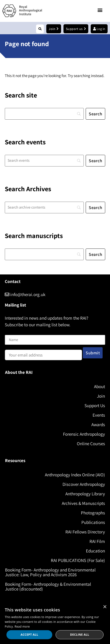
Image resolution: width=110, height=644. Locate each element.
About (100, 386)
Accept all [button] (29, 635)
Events (99, 415)
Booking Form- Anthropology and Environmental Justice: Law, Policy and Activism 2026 (50, 572)
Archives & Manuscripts (83, 503)
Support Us (95, 405)
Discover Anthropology (84, 484)
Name (10, 332)
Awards (98, 424)
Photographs (93, 513)
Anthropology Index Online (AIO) (75, 475)
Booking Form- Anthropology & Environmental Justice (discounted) (48, 586)
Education (95, 551)
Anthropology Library (85, 494)
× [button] (105, 607)
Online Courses (91, 444)
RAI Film (97, 541)
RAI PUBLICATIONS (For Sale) (78, 560)
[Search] (44, 114)
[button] (100, 10)
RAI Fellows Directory (85, 532)
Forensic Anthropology (84, 434)
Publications (93, 522)
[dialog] (55, 623)
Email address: (43, 353)
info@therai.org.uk (25, 294)
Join (101, 396)
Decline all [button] (80, 635)
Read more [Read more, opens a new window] (22, 627)
